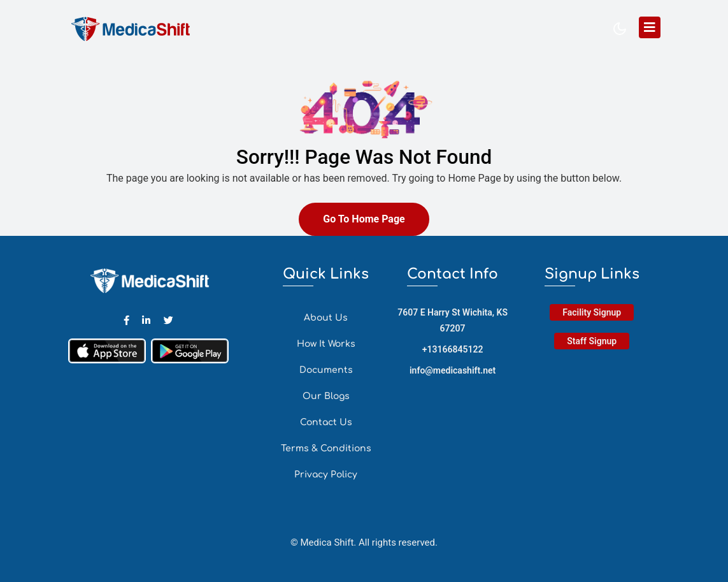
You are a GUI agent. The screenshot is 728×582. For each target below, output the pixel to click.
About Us (326, 318)
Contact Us (326, 422)
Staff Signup (592, 341)
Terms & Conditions (326, 448)
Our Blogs (326, 396)
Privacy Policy (326, 475)
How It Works (326, 344)
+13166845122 (453, 349)
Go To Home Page (364, 219)
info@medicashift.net (453, 370)
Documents (326, 370)
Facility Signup (592, 312)
